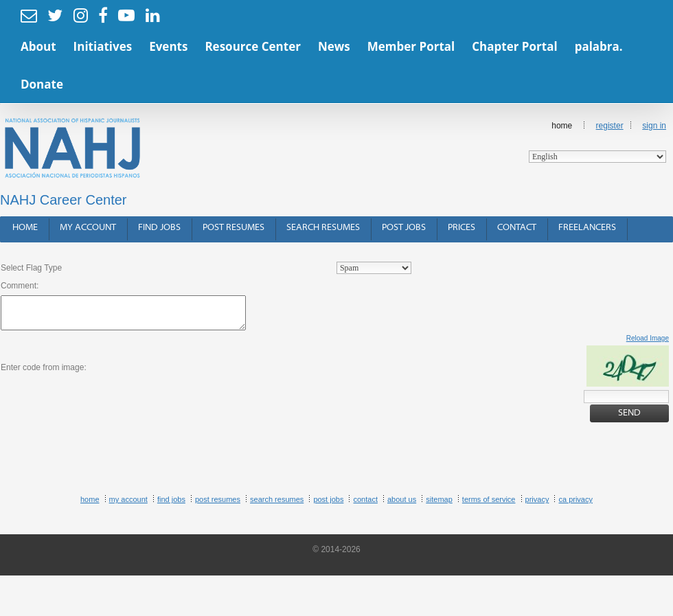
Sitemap (439, 499)
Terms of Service (489, 499)
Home (597, 142)
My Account (88, 228)
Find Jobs (159, 228)
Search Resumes (323, 228)
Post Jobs (404, 228)
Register (610, 126)
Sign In (654, 126)
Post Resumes (233, 228)
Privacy (537, 499)
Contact (517, 228)
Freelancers (587, 228)
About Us (402, 499)
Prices (461, 228)
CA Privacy (575, 499)
